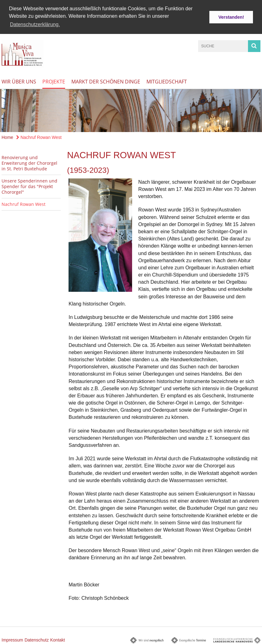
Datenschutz (37, 639)
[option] (131, 110)
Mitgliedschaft (167, 81)
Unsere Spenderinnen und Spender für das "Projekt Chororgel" (29, 186)
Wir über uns (19, 81)
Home (7, 137)
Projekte (54, 81)
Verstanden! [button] (231, 17)
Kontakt (57, 639)
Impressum (12, 639)
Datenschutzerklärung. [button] (35, 24)
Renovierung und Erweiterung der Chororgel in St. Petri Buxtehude (29, 162)
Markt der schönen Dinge (106, 81)
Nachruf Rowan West (39, 137)
